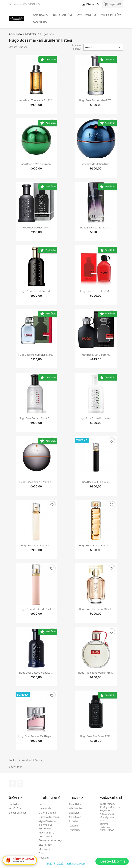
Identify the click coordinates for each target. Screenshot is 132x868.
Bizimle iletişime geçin (51, 840)
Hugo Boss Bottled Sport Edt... (36, 418)
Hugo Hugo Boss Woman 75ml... (96, 673)
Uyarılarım (74, 830)
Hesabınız (76, 798)
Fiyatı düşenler (17, 804)
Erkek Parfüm (62, 15)
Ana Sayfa (40, 15)
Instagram (20, 784)
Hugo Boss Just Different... (96, 355)
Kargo (42, 804)
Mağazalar (45, 849)
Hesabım (44, 858)
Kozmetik (40, 22)
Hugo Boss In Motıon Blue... (96, 164)
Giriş (41, 853)
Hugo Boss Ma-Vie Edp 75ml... (36, 609)
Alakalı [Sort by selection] (103, 47)
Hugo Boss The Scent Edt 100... (36, 100)
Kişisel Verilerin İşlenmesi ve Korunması (47, 825)
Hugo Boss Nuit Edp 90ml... (96, 482)
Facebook (13, 784)
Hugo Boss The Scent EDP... (96, 736)
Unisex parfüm (110, 15)
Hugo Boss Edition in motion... (36, 482)
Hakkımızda (45, 808)
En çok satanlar (18, 813)
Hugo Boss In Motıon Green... (36, 164)
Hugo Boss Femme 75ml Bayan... (36, 736)
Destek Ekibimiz (113, 861)
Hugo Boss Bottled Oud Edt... (36, 291)
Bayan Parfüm (86, 15)
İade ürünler (75, 808)
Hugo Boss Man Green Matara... (36, 355)
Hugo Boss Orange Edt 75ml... (96, 545)
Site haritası (45, 845)
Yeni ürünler (16, 808)
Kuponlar (74, 826)
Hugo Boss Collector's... (36, 228)
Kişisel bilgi (75, 804)
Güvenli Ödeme (47, 813)
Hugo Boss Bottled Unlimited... (96, 418)
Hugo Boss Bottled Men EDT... (96, 100)
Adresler (73, 821)
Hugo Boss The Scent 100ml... (96, 609)
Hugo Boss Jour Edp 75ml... (36, 545)
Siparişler (74, 813)
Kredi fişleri (75, 817)
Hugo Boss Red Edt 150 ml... (96, 291)
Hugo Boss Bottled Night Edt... (36, 673)
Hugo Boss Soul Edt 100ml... (96, 228)
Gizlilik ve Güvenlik (49, 817)
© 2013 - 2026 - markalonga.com (66, 864)
